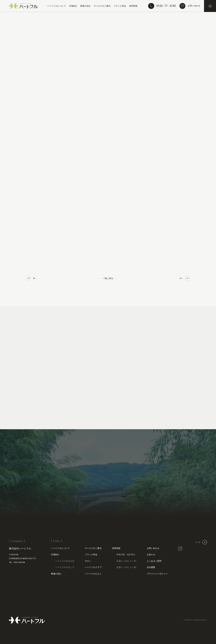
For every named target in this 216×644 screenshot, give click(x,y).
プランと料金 (91, 555)
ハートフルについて (60, 548)
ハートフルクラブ (93, 567)
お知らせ (151, 555)
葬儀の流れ (56, 574)
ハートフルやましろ (65, 567)
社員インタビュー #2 (126, 567)
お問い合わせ (153, 548)
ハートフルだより (93, 574)
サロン (88, 561)
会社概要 (151, 567)
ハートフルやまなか (65, 561)
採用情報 (116, 548)
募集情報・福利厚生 (126, 555)
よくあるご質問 (154, 561)
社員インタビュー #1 (126, 561)
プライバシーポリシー (157, 574)
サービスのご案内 (93, 548)
